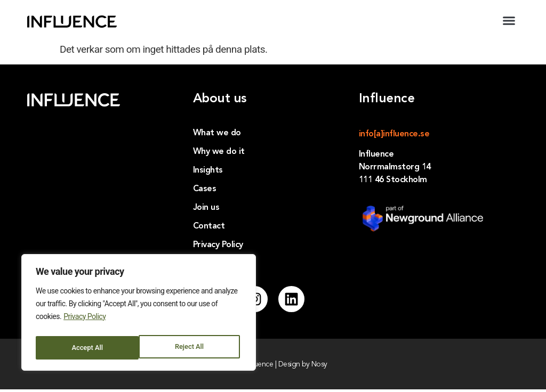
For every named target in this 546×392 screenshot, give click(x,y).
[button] (509, 21)
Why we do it (219, 152)
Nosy (319, 367)
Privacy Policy (85, 321)
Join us (206, 208)
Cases (205, 189)
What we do (217, 133)
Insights (208, 170)
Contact (209, 226)
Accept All (190, 348)
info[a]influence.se (394, 134)
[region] (139, 315)
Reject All (86, 348)
